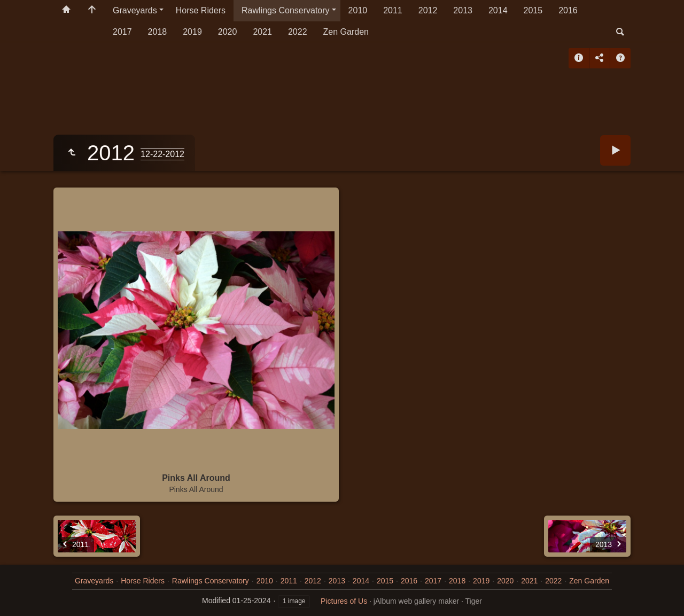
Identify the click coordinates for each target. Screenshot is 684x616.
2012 (428, 10)
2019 (192, 32)
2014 (498, 10)
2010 (358, 10)
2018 (158, 32)
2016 (568, 10)
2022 (298, 32)
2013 (463, 10)
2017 (122, 32)
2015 (533, 10)
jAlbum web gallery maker (416, 601)
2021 (262, 32)
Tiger (474, 601)
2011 (393, 10)
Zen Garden (346, 32)
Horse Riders (201, 10)
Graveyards (135, 10)
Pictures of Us (344, 601)
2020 (228, 32)
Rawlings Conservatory (286, 10)
